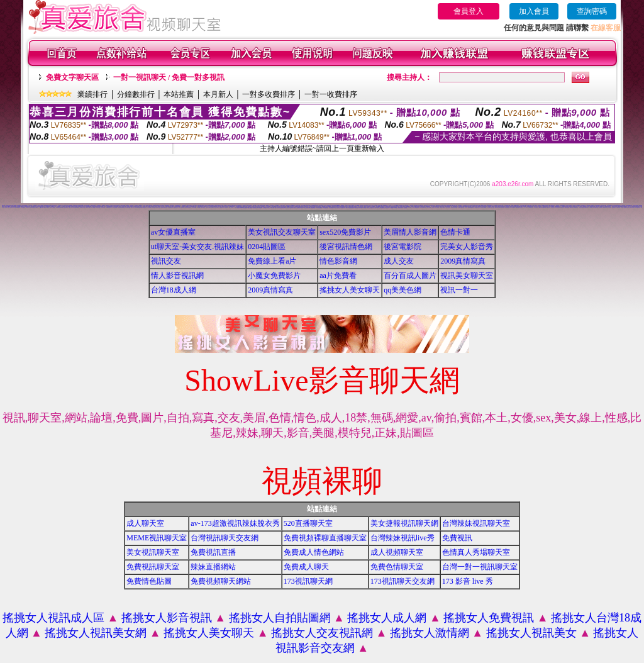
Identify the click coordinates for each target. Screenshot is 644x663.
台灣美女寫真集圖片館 (121, 207)
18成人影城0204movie (415, 207)
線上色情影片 (217, 207)
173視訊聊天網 (149, 207)
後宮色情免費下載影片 (188, 207)
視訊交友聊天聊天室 (637, 207)
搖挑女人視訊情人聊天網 (11, 207)
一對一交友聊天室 (536, 207)
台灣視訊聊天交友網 (225, 538)
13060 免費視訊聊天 (461, 207)
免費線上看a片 (272, 261)
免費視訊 (457, 538)
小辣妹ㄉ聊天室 (347, 208)
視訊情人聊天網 (93, 207)
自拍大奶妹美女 (448, 207)
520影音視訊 (618, 207)
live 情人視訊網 (158, 207)
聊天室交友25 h (208, 207)
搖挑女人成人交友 (133, 207)
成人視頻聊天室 (397, 552)
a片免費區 (391, 208)
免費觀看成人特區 (222, 207)
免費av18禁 (42, 207)
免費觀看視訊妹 (383, 208)
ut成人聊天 (493, 207)
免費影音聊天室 (250, 208)
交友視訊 (466, 207)
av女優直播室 (173, 232)
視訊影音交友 (28, 207)
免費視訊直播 (213, 552)
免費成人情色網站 (314, 552)
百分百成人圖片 (410, 276)
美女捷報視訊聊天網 (404, 523)
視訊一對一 (459, 290)
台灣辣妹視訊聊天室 (476, 523)
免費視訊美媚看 (567, 207)
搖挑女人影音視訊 (167, 618)
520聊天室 (37, 207)
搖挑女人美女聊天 (350, 290)
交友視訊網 (198, 207)
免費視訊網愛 (507, 207)
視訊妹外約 (388, 208)
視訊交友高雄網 (115, 207)
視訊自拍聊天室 (66, 207)
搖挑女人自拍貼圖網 (280, 618)
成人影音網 (268, 208)
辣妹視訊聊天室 (281, 208)
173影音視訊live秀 (423, 207)
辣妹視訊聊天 (614, 207)
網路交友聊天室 (203, 207)
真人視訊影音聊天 (331, 208)
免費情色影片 (548, 207)
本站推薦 (179, 94)
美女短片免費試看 (443, 207)
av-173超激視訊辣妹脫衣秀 (235, 523)
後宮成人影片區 (5, 207)
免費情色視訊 (576, 207)
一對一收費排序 (331, 94)
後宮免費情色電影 (255, 208)
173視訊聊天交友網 (402, 581)
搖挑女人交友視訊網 (322, 633)
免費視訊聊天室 (153, 567)
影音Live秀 (401, 208)
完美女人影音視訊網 (181, 207)
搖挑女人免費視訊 (489, 618)
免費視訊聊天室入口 (109, 207)
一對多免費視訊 (23, 207)
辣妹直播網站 (213, 567)
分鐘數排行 (136, 94)
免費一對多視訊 (231, 207)
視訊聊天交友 (197, 206)
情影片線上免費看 (52, 207)
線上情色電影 (591, 207)
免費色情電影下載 (18, 207)
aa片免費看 (338, 276)
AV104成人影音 (396, 208)
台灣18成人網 (174, 290)
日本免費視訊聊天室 (171, 207)
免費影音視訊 (605, 207)
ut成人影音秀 (277, 208)
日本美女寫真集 (103, 207)
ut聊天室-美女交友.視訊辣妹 (197, 247)
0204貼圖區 (267, 247)
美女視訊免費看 (581, 207)
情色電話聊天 (601, 207)
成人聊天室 (145, 523)
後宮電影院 (402, 247)
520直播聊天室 (308, 523)
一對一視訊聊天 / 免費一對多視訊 (169, 77)
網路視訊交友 (176, 207)
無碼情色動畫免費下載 (471, 207)
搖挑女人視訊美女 (531, 633)
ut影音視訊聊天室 (287, 208)
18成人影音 (272, 208)
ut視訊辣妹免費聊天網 (76, 207)
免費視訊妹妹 (586, 207)
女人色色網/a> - (438, 207)
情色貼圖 (333, 207)
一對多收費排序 (269, 94)
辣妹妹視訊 (357, 208)
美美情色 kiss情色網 (164, 207)
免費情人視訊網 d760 (454, 207)
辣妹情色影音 (260, 208)
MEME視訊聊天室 (157, 538)
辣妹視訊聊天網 (298, 208)
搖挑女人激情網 (430, 633)
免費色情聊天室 (397, 567)
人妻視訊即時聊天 (68, 207)
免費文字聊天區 (72, 77)
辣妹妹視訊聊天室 (369, 208)
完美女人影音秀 (467, 247)
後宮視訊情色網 (346, 247)
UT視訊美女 (553, 207)
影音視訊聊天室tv (313, 208)
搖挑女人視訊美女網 (96, 633)
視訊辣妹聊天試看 (292, 208)
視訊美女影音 (562, 207)
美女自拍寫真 (352, 208)
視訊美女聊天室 (467, 276)
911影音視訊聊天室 (319, 208)
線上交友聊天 (489, 207)
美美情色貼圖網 (194, 207)
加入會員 (534, 11)
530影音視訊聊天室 (325, 208)
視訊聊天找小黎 (347, 205)
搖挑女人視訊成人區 (53, 618)
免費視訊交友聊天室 (46, 207)
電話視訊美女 (153, 207)
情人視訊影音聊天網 (307, 208)
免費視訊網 (213, 207)
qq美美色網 (402, 290)
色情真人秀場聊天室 (476, 552)
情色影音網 (338, 261)
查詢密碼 (592, 11)
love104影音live (483, 207)
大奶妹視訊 (364, 208)
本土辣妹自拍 (374, 208)
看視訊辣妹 (628, 207)
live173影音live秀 (498, 207)
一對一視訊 (525, 207)
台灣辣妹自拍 (379, 208)
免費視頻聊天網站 (221, 581)
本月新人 (218, 94)
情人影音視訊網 (177, 276)
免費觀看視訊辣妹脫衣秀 (59, 207)
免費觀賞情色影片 (477, 207)
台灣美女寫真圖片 (429, 207)
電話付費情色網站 (596, 207)
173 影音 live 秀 (468, 581)
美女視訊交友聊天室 (282, 232)
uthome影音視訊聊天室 (244, 208)
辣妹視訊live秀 (32, 207)
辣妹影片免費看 (624, 207)
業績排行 (92, 94)
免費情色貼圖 (149, 581)
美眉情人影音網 (410, 232)
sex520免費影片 (345, 232)
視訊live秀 (503, 207)
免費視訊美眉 (572, 207)
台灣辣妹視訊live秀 (402, 538)
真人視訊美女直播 (530, 207)
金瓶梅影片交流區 (82, 207)
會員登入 (469, 11)
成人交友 (399, 261)
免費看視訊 (405, 208)
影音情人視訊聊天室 (337, 208)
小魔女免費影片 (274, 276)
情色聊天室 (227, 207)
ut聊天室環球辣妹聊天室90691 (141, 207)
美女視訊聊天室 (153, 552)
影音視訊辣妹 (609, 207)
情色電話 (433, 207)
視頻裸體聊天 (173, 206)
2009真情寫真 (463, 261)
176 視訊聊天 (409, 207)
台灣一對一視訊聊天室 (480, 567)
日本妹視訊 (361, 208)
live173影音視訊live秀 (542, 207)
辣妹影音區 (264, 208)
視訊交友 (166, 261)
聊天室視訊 (521, 207)
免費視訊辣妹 (343, 208)
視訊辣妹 (302, 208)
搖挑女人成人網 (387, 618)
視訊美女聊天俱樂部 (127, 207)
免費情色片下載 (88, 207)
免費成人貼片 (70, 207)
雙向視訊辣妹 (632, 207)
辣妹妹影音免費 (98, 207)
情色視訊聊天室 (558, 207)
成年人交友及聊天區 (512, 207)
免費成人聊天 (306, 567)
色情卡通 (455, 232)
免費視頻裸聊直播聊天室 (325, 538)
